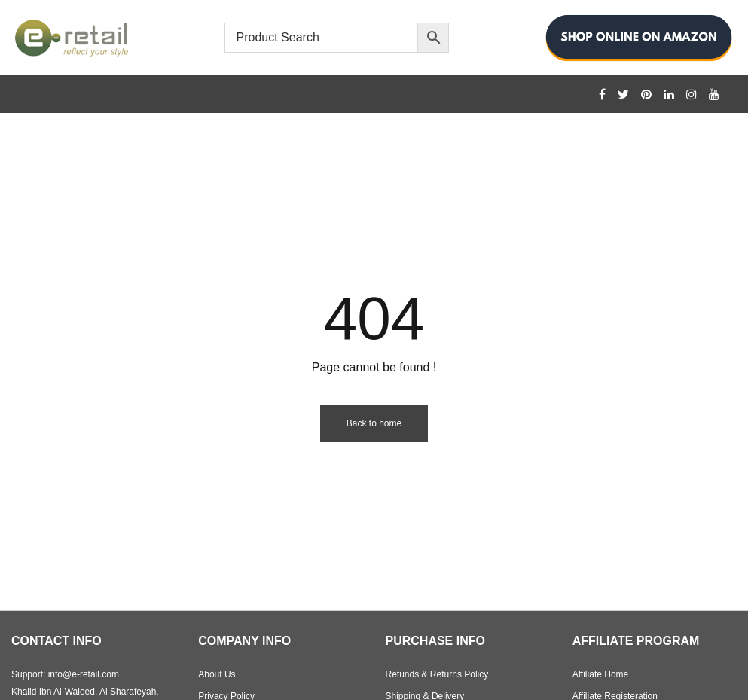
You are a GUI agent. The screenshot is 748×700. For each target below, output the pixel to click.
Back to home (374, 423)
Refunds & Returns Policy (437, 674)
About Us (217, 674)
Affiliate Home (600, 674)
